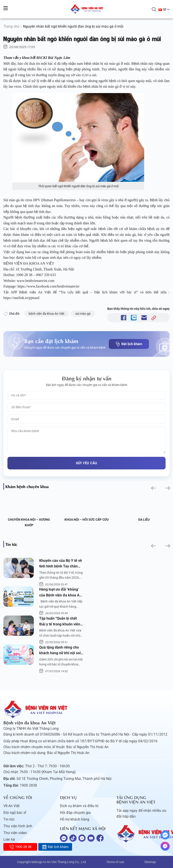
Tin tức (9, 819)
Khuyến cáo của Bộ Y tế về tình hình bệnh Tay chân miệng (61, 564)
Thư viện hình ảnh (18, 826)
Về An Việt (11, 806)
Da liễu (144, 520)
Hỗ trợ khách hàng (75, 819)
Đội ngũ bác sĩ (15, 813)
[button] (153, 488)
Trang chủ (11, 26)
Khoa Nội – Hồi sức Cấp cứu (86, 520)
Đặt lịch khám (129, 344)
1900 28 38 (20, 847)
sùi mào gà (83, 314)
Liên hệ (9, 840)
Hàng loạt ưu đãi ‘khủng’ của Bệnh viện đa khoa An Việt (60, 593)
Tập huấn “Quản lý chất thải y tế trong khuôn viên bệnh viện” (60, 622)
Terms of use (115, 862)
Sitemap (150, 862)
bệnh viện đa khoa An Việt (47, 314)
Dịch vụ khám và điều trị (79, 806)
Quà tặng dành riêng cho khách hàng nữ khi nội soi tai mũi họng (60, 651)
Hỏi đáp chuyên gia (75, 813)
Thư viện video (15, 833)
